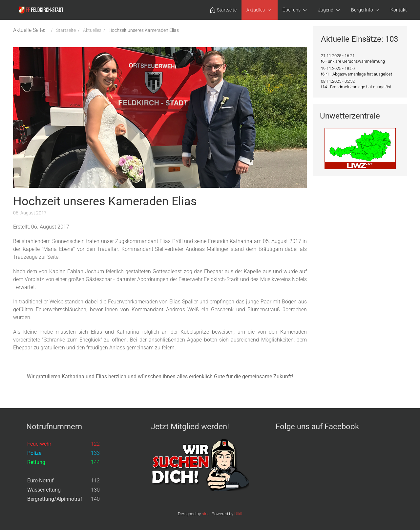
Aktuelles (260, 10)
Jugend (330, 10)
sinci (206, 514)
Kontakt (399, 10)
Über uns (295, 10)
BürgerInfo (366, 10)
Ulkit (238, 514)
